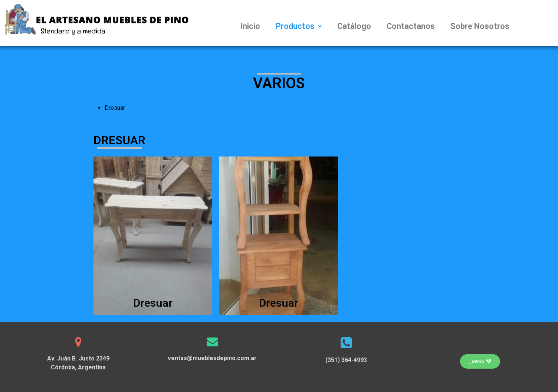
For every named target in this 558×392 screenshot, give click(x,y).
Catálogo (354, 26)
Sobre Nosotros (480, 26)
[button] (480, 361)
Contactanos (411, 26)
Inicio (250, 26)
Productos (299, 26)
